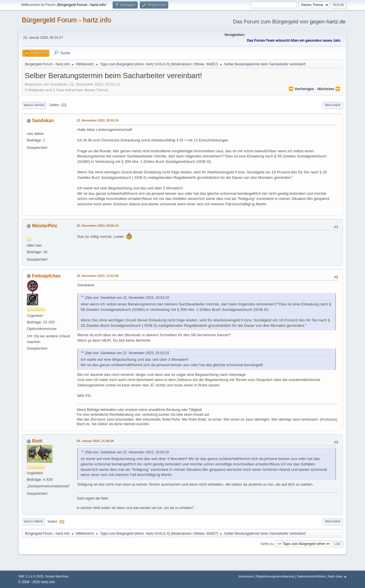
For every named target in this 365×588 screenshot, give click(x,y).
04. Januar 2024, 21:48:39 (95, 441)
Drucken (333, 105)
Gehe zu (267, 544)
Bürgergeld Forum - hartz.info (66, 20)
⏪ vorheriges (301, 89)
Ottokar (199, 64)
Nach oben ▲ (337, 576)
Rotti (37, 441)
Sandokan (43, 120)
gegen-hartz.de (328, 22)
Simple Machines (57, 576)
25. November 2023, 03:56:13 (98, 226)
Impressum (246, 576)
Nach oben (33, 522)
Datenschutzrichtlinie (311, 576)
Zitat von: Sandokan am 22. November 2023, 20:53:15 (127, 298)
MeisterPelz (44, 226)
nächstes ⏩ (329, 89)
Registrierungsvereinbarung (275, 576)
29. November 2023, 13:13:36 (98, 276)
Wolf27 (212, 64)
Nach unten (34, 105)
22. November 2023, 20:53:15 (98, 120)
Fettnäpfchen (46, 276)
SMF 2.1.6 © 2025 (31, 576)
